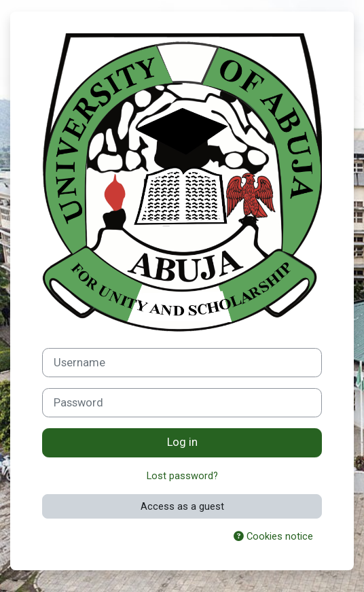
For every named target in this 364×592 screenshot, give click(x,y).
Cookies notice (273, 536)
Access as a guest (182, 506)
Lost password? (182, 476)
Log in (182, 442)
